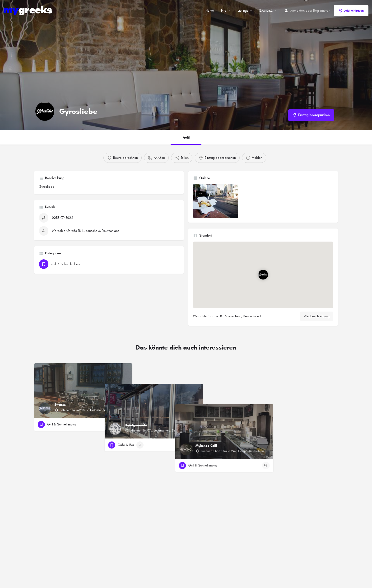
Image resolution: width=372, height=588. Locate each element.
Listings (243, 11)
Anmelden (297, 11)
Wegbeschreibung (317, 316)
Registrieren (322, 11)
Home (210, 11)
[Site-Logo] (28, 10)
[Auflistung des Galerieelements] (216, 201)
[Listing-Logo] (45, 111)
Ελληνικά (266, 11)
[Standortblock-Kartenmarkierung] (263, 275)
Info (224, 11)
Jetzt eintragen (351, 11)
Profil (186, 138)
